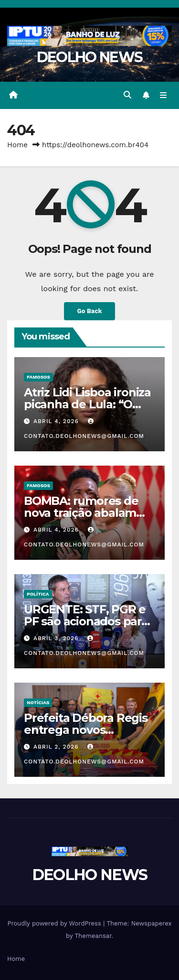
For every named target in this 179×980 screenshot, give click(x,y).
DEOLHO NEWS (89, 57)
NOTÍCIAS (38, 702)
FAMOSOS (38, 377)
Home (17, 145)
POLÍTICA (38, 594)
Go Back (90, 311)
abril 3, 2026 (57, 638)
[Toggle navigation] (163, 95)
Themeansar (93, 936)
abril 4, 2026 (57, 421)
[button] (127, 95)
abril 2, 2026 (57, 747)
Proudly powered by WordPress (55, 923)
